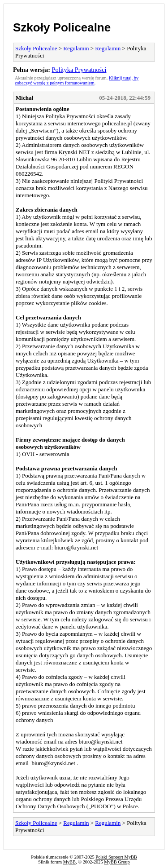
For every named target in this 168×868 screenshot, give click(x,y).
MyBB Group (117, 862)
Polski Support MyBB (116, 857)
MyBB (69, 862)
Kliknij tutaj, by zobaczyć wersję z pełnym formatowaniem (77, 80)
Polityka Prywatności (79, 70)
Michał (24, 98)
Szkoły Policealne (62, 27)
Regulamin (76, 48)
